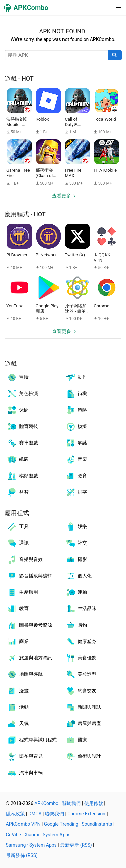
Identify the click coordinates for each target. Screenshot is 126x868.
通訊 (18, 543)
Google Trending (61, 824)
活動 (18, 707)
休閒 (18, 410)
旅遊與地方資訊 (29, 658)
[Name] (56, 55)
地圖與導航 (25, 674)
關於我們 (71, 803)
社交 (76, 543)
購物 (76, 625)
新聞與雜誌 (83, 707)
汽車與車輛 (25, 773)
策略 (76, 410)
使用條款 (94, 803)
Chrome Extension (86, 814)
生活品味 (81, 609)
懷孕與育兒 (25, 756)
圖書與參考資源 (29, 625)
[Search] (115, 55)
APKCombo (46, 803)
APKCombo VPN (23, 824)
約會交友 (81, 691)
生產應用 (22, 592)
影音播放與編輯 (29, 576)
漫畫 (18, 691)
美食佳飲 (81, 658)
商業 (18, 642)
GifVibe (14, 835)
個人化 (78, 576)
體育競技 (22, 427)
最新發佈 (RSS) (22, 855)
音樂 (76, 459)
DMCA (35, 814)
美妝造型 (81, 674)
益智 (18, 492)
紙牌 (18, 459)
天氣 (18, 724)
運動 (76, 592)
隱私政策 (15, 814)
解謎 (76, 443)
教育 (76, 476)
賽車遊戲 (22, 443)
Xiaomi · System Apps (47, 835)
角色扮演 (22, 394)
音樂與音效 (25, 560)
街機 (76, 394)
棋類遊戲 (22, 476)
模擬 (76, 427)
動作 (76, 377)
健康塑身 (81, 642)
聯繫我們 (54, 814)
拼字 (76, 492)
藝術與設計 (83, 756)
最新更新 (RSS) (76, 845)
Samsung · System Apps (31, 845)
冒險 (18, 377)
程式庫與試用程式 (32, 740)
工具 (18, 527)
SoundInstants (97, 824)
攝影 (76, 560)
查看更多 (61, 196)
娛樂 (76, 527)
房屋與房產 (83, 724)
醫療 (76, 740)
